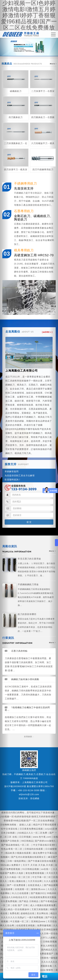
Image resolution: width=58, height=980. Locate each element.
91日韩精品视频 (31, 869)
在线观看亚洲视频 (26, 925)
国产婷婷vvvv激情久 (46, 841)
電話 (42, 976)
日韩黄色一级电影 (49, 958)
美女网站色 (43, 913)
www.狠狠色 (47, 970)
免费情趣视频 (44, 925)
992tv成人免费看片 (11, 865)
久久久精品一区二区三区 (18, 877)
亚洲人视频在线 (18, 881)
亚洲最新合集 (46, 966)
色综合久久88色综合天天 (15, 897)
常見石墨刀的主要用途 (37, 568)
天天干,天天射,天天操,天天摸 (38, 865)
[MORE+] (47, 332)
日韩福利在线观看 (34, 849)
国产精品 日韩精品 (29, 901)
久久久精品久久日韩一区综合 (43, 934)
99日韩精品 (27, 841)
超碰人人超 (26, 825)
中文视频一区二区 (20, 921)
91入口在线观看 (21, 893)
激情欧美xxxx (39, 889)
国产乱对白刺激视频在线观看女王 (29, 857)
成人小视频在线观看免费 (43, 905)
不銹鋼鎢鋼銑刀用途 (37, 595)
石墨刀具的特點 (16, 651)
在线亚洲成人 (35, 885)
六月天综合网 (35, 881)
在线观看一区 (22, 889)
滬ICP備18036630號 (15, 786)
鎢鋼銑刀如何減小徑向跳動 (22, 679)
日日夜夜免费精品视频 (32, 829)
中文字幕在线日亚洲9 (45, 845)
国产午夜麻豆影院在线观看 (42, 861)
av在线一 (46, 869)
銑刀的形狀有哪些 (37, 623)
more (52, 551)
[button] (4, 490)
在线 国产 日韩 (20, 905)
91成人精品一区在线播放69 (15, 909)
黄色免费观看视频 (35, 873)
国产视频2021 (38, 893)
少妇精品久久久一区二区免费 (32, 833)
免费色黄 (14, 913)
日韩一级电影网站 (17, 861)
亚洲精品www (39, 921)
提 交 (29, 522)
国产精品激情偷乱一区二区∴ (16, 845)
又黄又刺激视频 (40, 909)
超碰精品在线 (28, 913)
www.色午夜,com (43, 837)
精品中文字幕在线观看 (45, 825)
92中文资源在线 (9, 829)
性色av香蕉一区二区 (12, 849)
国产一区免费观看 (17, 885)
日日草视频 (25, 837)
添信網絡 (35, 798)
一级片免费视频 (35, 917)
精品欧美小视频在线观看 (19, 853)
